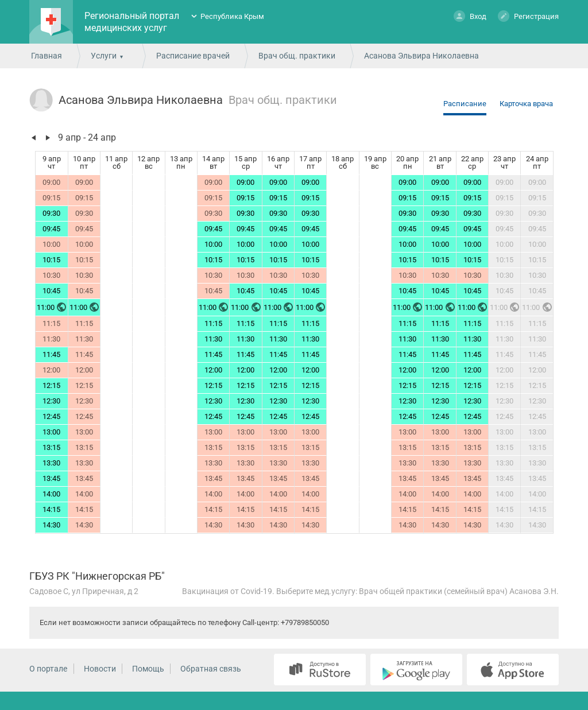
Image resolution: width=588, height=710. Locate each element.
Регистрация (528, 16)
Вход (470, 16)
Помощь (148, 669)
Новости (100, 669)
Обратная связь (211, 669)
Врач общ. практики (297, 56)
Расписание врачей (193, 56)
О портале (48, 669)
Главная (47, 56)
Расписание (465, 104)
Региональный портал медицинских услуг (132, 22)
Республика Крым (232, 16)
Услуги (104, 56)
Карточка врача (526, 104)
